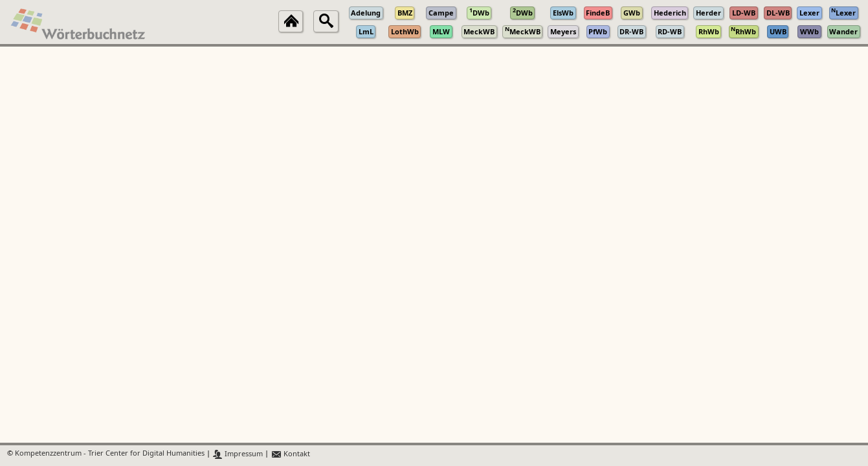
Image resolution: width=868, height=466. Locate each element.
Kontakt (290, 454)
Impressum (238, 454)
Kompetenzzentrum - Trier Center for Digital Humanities (110, 454)
